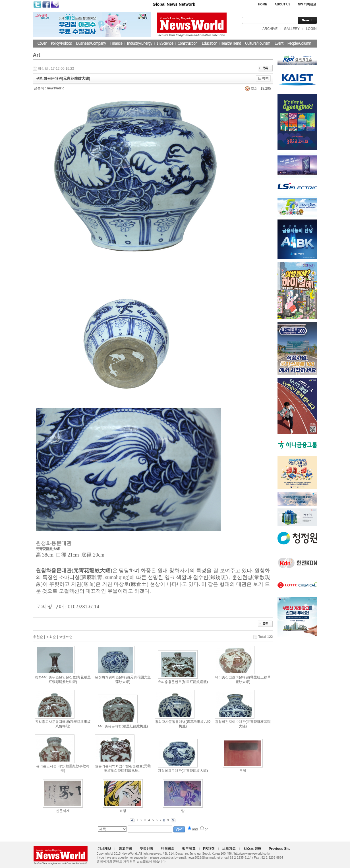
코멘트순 (66, 637)
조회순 (51, 637)
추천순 (38, 637)
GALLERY (292, 29)
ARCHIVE (270, 29)
